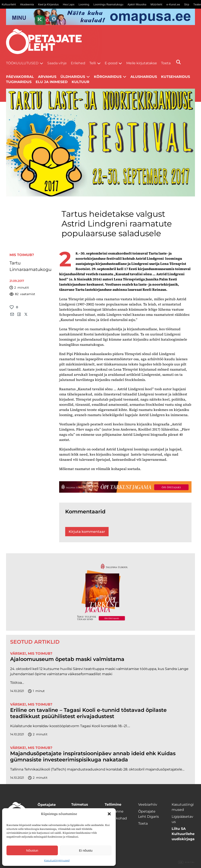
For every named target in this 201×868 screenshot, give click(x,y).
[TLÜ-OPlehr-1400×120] (125, 487)
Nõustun (32, 850)
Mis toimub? (22, 255)
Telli (93, 63)
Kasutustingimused (57, 860)
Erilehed (78, 63)
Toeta (166, 63)
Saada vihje (57, 63)
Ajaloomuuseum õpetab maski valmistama (67, 659)
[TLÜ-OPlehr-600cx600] (100, 592)
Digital (187, 862)
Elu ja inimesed (52, 82)
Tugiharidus (19, 82)
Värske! (18, 653)
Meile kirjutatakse (142, 63)
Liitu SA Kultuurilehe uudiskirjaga (183, 834)
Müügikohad (116, 818)
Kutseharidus (176, 77)
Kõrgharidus (108, 77)
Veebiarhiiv (148, 804)
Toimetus (80, 804)
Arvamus (47, 77)
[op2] (100, 17)
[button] (109, 814)
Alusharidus (144, 77)
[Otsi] (178, 62)
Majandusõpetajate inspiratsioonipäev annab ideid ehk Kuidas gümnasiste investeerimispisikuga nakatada (93, 757)
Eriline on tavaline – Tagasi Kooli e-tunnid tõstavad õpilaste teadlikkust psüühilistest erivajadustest (88, 713)
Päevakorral (20, 77)
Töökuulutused (22, 63)
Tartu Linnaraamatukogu (30, 266)
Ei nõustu (86, 850)
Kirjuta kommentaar (87, 532)
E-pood (111, 63)
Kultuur (81, 82)
